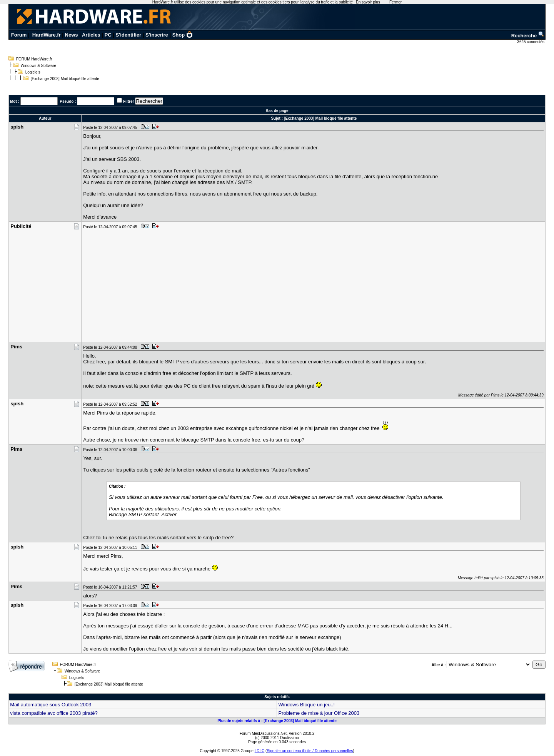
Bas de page (277, 111)
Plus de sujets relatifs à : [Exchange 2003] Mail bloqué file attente (277, 721)
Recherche (528, 36)
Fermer (395, 2)
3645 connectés (531, 42)
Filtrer (128, 101)
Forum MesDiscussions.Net (263, 733)
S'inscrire (157, 35)
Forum (19, 35)
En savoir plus (368, 2)
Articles (91, 35)
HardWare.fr (47, 35)
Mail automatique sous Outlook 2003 (51, 705)
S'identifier (128, 35)
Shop (183, 35)
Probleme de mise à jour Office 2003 (319, 713)
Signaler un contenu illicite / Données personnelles (310, 751)
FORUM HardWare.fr (34, 59)
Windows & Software (38, 66)
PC (108, 35)
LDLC (260, 751)
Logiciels (33, 72)
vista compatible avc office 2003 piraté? (54, 713)
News (72, 35)
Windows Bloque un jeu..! (306, 705)
